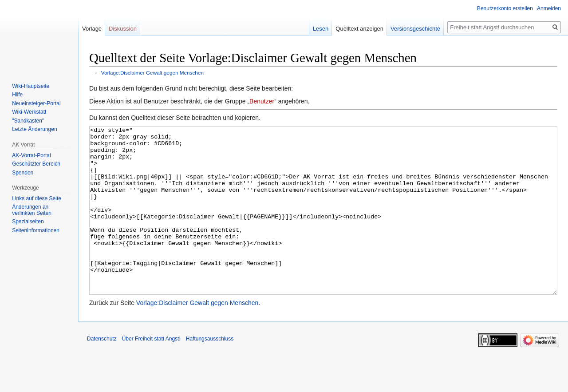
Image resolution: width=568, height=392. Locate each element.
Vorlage (92, 29)
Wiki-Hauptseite (31, 86)
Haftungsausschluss (210, 372)
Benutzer (262, 101)
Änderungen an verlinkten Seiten (32, 210)
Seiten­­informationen (36, 230)
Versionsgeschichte (415, 29)
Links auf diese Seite (37, 198)
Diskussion (123, 29)
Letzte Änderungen (34, 129)
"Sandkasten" (28, 121)
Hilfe (17, 95)
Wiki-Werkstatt (29, 112)
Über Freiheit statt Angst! (151, 372)
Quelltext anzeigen (359, 29)
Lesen (321, 29)
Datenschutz (102, 372)
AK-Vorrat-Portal (31, 155)
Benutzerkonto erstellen (505, 8)
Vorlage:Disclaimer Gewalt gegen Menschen (152, 73)
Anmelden (549, 8)
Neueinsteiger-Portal (36, 103)
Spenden (23, 173)
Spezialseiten (28, 222)
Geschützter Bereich (36, 164)
